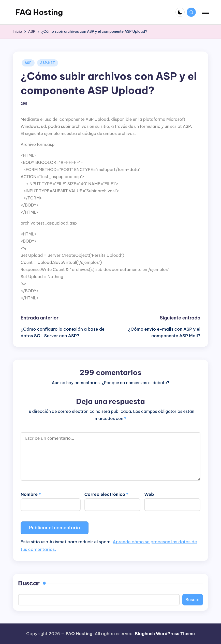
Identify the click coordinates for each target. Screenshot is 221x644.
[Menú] (205, 12)
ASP (28, 63)
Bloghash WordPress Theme (165, 634)
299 (24, 104)
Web (149, 494)
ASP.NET (48, 63)
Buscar (29, 583)
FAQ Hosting (39, 12)
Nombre (31, 494)
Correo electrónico (106, 494)
